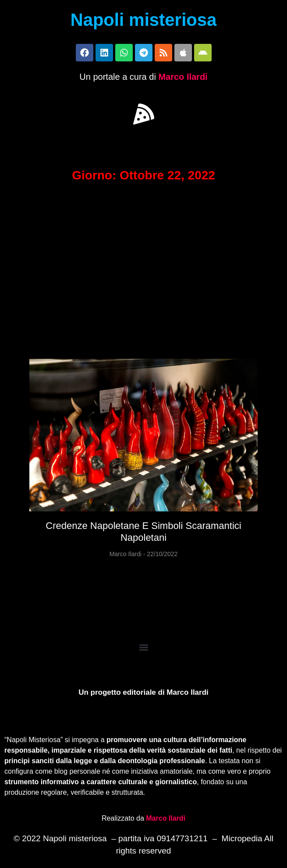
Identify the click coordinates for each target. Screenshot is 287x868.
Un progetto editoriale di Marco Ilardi (143, 692)
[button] (144, 114)
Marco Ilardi (183, 77)
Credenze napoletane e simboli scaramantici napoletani (143, 531)
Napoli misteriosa (143, 20)
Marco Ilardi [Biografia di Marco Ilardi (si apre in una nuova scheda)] (166, 818)
